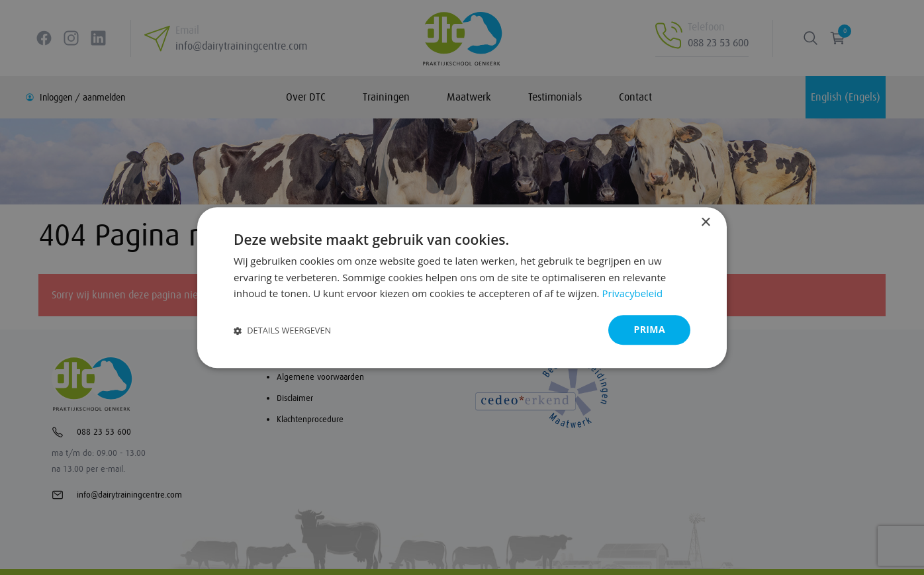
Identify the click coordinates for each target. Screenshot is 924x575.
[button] (282, 330)
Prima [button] (649, 329)
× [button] (705, 223)
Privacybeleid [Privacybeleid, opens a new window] (632, 294)
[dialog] (462, 287)
